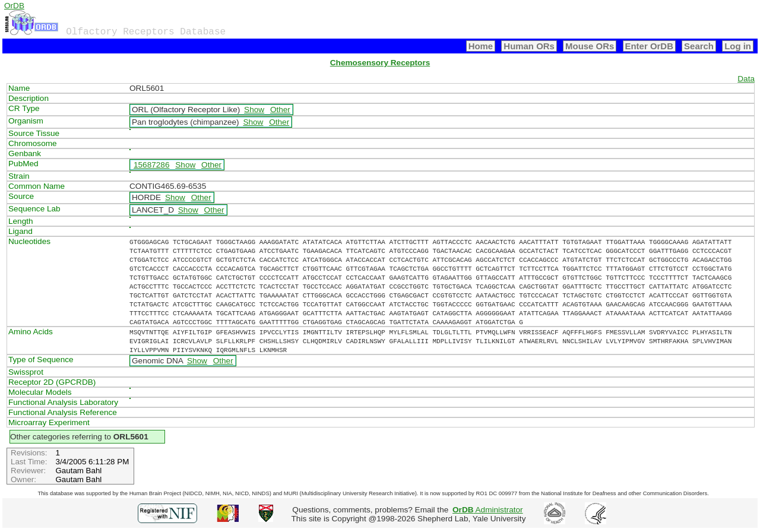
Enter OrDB (649, 46)
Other (280, 110)
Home (481, 46)
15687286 (151, 165)
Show (254, 110)
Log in (738, 46)
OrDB (14, 6)
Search (699, 46)
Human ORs (529, 46)
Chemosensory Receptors (380, 63)
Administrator (488, 510)
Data (746, 79)
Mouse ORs (590, 46)
